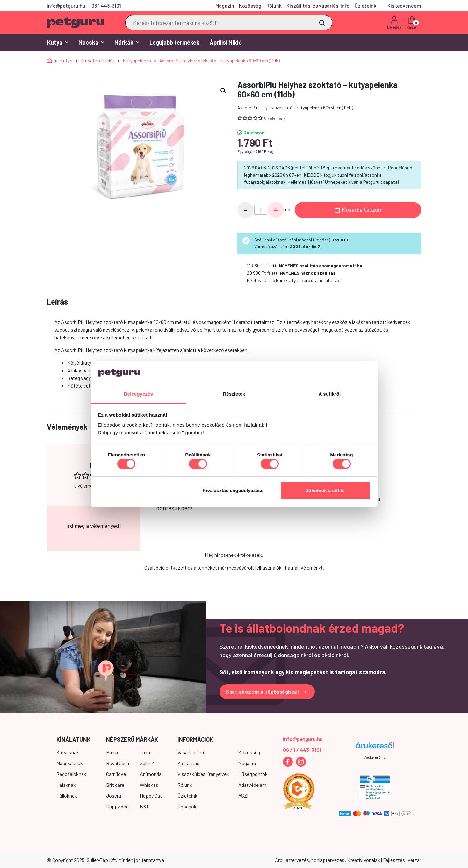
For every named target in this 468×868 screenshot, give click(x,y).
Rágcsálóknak (71, 774)
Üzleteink (365, 6)
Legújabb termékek (174, 42)
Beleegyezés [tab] (138, 394)
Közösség (250, 6)
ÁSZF (244, 796)
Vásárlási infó (192, 752)
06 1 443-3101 (106, 6)
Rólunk (274, 6)
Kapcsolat (188, 806)
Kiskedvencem (404, 6)
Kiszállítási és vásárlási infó (318, 6)
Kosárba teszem (359, 210)
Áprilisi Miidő (226, 42)
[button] (223, 91)
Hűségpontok (253, 774)
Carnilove (116, 774)
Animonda (151, 774)
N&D (145, 806)
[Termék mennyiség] (261, 210)
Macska (91, 42)
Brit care (115, 785)
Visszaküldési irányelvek (203, 774)
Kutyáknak (68, 752)
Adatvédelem (252, 785)
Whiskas (149, 785)
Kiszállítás (188, 763)
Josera (114, 796)
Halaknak (66, 785)
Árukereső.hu (375, 757)
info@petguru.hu (66, 6)
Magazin (225, 6)
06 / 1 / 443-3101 (302, 750)
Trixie (146, 752)
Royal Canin (118, 763)
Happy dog (117, 806)
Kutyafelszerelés (98, 61)
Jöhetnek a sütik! (325, 490)
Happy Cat (151, 796)
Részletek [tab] (234, 394)
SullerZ (147, 763)
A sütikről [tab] (330, 394)
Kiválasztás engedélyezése (233, 490)
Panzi (112, 752)
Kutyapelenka (137, 61)
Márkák (127, 42)
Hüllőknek (67, 796)
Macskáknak (70, 763)
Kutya (58, 42)
